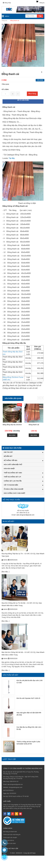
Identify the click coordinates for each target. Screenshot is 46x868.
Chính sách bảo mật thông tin (12, 847)
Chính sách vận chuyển (10, 850)
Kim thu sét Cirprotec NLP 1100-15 (28, 710)
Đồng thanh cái (34, 437)
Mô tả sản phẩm (23, 113)
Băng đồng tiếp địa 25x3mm (12, 437)
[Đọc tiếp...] (5, 584)
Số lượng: (5, 102)
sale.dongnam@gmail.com (25, 527)
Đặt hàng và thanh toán (10, 844)
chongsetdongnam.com (15, 800)
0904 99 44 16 (14, 794)
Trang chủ (4, 21)
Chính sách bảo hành (9, 856)
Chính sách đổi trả (9, 853)
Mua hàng (32, 106)
